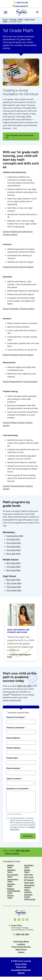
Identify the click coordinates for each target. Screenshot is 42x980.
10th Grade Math (14, 583)
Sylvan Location (15, 778)
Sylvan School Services (21, 947)
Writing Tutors (27, 871)
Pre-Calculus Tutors (13, 876)
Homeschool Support (29, 886)
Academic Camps (28, 896)
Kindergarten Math (15, 536)
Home (5, 20)
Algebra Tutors (11, 866)
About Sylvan (21, 949)
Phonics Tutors (10, 897)
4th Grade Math (13, 550)
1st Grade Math (13, 539)
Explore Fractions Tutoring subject (18, 267)
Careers (21, 952)
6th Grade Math (13, 563)
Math (20, 20)
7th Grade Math (13, 567)
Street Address (13, 748)
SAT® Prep (29, 875)
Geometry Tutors (11, 871)
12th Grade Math (14, 590)
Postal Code (13, 758)
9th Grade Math (13, 580)
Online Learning (28, 891)
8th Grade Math (13, 570)
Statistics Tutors (11, 885)
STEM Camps (30, 899)
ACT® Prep (29, 877)
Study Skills (29, 883)
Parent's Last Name (16, 727)
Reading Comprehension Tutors (14, 891)
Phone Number (14, 768)
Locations (21, 944)
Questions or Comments (17, 788)
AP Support (29, 880)
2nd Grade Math (14, 543)
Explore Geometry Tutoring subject (19, 309)
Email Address (14, 738)
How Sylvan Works (21, 941)
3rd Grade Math (13, 547)
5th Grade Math (13, 554)
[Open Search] (37, 12)
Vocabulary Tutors (29, 866)
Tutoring (13, 20)
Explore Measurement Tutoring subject (20, 382)
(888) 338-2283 (23, 851)
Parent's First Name (16, 717)
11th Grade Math (14, 587)
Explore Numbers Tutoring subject (18, 355)
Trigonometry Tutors (13, 880)
